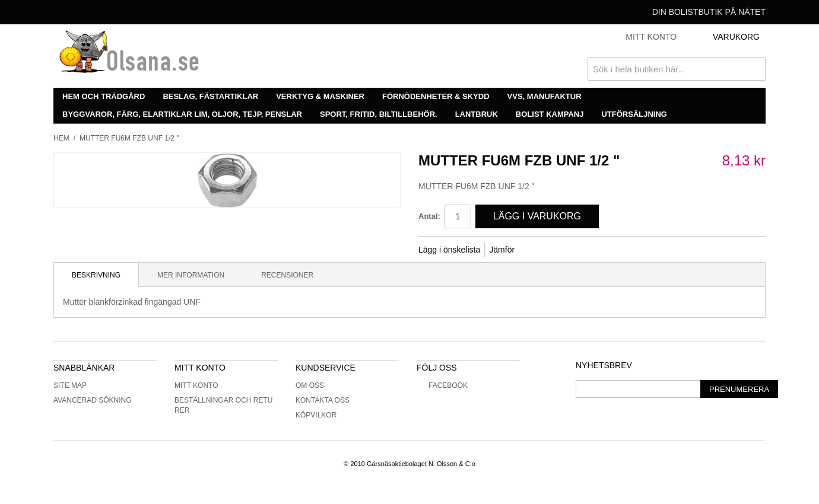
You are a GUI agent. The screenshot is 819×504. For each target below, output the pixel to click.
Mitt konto (196, 385)
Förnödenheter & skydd (436, 96)
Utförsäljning (634, 114)
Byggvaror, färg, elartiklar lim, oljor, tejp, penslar (182, 114)
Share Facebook (539, 250)
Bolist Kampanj (550, 114)
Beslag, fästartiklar (210, 96)
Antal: (429, 216)
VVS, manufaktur (545, 96)
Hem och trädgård (104, 96)
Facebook (442, 385)
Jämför (502, 250)
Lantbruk (477, 114)
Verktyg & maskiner (320, 96)
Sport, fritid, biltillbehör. (379, 114)
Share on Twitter (563, 250)
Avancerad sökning (93, 400)
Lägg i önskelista (449, 250)
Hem (61, 138)
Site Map (70, 385)
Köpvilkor (316, 415)
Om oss (310, 385)
